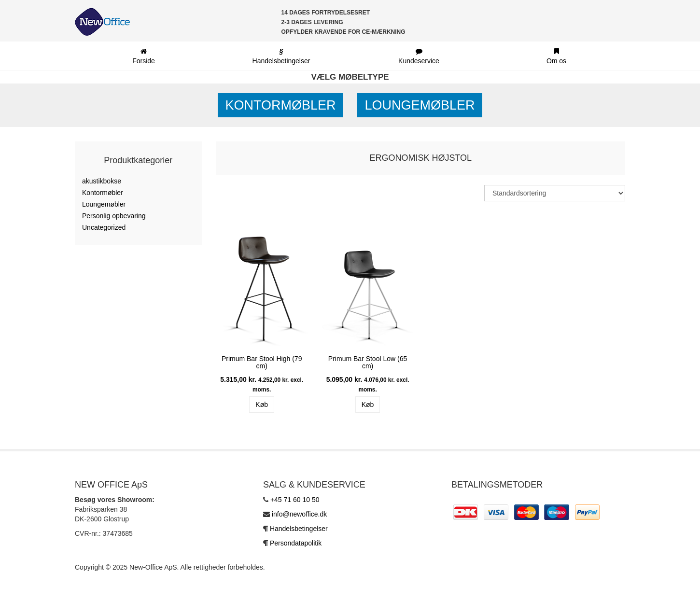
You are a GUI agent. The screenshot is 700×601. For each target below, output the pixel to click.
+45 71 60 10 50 (295, 500)
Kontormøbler (280, 105)
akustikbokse (102, 181)
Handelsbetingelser (299, 529)
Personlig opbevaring (114, 216)
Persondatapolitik (296, 543)
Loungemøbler (420, 105)
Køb (262, 405)
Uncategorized (104, 227)
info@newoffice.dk (299, 514)
